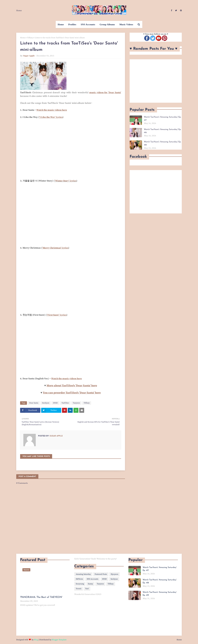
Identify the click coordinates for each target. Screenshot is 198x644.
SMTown (79, 579)
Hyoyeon (114, 574)
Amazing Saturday (83, 574)
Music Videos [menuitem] (126, 24)
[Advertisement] (156, 81)
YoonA (79, 589)
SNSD (55, 403)
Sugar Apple (29, 56)
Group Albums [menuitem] (107, 24)
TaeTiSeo (65, 403)
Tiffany (30, 38)
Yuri (87, 589)
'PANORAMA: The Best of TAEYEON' (41, 597)
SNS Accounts (93, 579)
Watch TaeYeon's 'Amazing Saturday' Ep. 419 (160, 594)
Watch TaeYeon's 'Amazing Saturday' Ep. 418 (162, 143)
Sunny (90, 584)
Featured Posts (101, 574)
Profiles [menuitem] (72, 24)
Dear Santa (34, 403)
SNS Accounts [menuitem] (88, 24)
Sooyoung (80, 584)
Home (19, 11)
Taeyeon (76, 403)
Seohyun (46, 403)
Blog (36, 640)
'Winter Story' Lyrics (66, 181)
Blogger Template (59, 640)
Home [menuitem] (61, 24)
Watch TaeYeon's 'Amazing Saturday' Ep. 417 (162, 119)
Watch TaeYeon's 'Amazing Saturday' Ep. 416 (162, 131)
